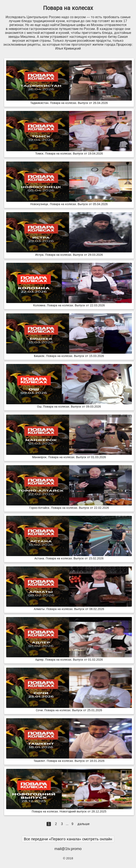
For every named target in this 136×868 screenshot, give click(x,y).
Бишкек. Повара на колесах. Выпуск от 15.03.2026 (69, 354)
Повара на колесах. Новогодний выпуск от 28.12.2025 (69, 810)
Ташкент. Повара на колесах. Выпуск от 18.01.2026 (69, 759)
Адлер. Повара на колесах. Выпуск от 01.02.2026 (69, 658)
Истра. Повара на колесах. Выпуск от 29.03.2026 (69, 253)
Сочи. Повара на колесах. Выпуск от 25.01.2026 (69, 709)
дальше (83, 824)
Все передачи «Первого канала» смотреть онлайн (68, 839)
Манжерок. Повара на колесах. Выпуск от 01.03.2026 (69, 455)
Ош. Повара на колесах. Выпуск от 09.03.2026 (69, 405)
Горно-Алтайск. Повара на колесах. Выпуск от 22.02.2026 (69, 506)
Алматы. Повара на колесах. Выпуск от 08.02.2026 (69, 607)
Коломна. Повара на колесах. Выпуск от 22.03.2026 (69, 304)
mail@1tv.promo (68, 849)
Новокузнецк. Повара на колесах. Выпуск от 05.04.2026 (69, 202)
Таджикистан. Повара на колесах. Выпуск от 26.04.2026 (69, 101)
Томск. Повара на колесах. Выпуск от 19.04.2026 (69, 152)
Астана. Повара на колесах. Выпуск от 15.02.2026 (69, 557)
